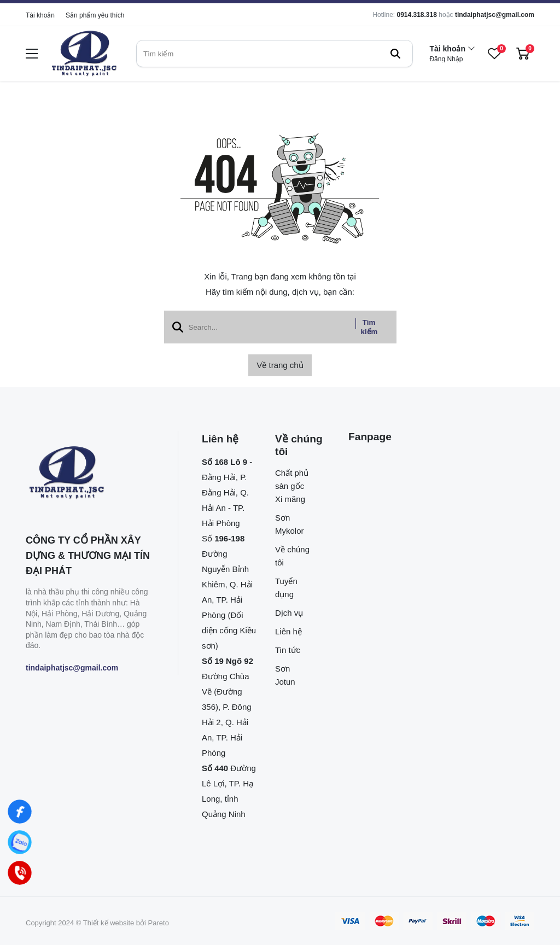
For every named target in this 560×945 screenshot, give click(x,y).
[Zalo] (20, 842)
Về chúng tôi (292, 556)
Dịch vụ (289, 613)
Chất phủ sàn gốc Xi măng (292, 486)
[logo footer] (90, 474)
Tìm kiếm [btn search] (369, 327)
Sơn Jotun (285, 675)
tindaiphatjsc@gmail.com (495, 15)
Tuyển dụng (286, 588)
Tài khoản (40, 15)
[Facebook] (20, 812)
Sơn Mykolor (290, 524)
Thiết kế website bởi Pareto (126, 923)
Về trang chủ (280, 365)
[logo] (84, 54)
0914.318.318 (416, 15)
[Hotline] (20, 873)
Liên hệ (288, 631)
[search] (275, 54)
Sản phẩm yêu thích (95, 15)
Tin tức (288, 650)
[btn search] (395, 54)
